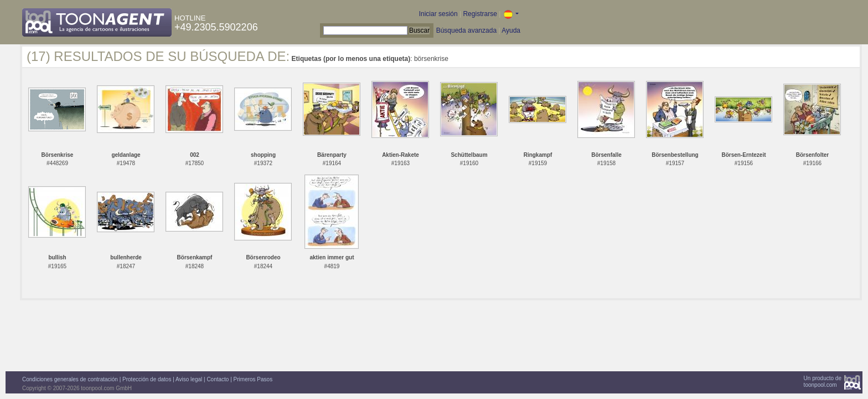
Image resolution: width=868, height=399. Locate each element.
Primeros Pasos (253, 379)
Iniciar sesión (438, 14)
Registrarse (480, 14)
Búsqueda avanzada (466, 30)
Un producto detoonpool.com (823, 382)
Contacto (218, 379)
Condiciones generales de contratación (70, 379)
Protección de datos (147, 379)
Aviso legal (189, 379)
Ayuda (511, 30)
